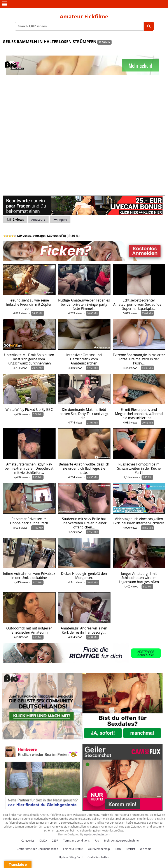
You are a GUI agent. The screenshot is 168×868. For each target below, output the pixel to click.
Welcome (146, 849)
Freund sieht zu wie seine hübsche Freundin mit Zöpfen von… (29, 304)
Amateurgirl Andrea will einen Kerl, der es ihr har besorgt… (84, 630)
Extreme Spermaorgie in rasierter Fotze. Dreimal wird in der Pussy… (139, 359)
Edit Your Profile (73, 849)
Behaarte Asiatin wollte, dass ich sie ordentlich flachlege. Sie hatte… (84, 468)
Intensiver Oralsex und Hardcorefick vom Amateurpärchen (84, 359)
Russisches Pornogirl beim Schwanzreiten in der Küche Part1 (139, 468)
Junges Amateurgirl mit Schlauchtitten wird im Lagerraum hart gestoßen (139, 578)
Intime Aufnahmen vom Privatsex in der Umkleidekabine (29, 576)
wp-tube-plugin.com (97, 834)
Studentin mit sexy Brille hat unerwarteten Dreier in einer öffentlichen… (84, 523)
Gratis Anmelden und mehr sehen (37, 849)
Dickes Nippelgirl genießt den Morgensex (84, 576)
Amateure (38, 219)
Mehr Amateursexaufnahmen (122, 841)
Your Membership (99, 849)
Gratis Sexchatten (98, 857)
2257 (55, 841)
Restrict (130, 849)
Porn (118, 849)
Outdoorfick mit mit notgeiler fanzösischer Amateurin (29, 630)
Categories (28, 841)
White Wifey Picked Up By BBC (29, 410)
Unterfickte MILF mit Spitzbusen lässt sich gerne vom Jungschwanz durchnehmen (29, 359)
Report (60, 220)
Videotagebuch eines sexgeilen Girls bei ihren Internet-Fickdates (139, 521)
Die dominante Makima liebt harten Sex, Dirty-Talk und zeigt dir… (84, 414)
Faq (97, 841)
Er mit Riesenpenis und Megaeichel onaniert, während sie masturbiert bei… (139, 414)
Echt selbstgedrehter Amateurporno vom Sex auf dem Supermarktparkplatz (139, 304)
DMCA (43, 841)
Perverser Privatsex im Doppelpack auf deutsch (29, 521)
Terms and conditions (76, 841)
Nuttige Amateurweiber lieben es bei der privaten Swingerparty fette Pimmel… (84, 304)
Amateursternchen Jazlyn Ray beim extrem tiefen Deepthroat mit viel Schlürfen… (29, 468)
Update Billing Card (71, 857)
